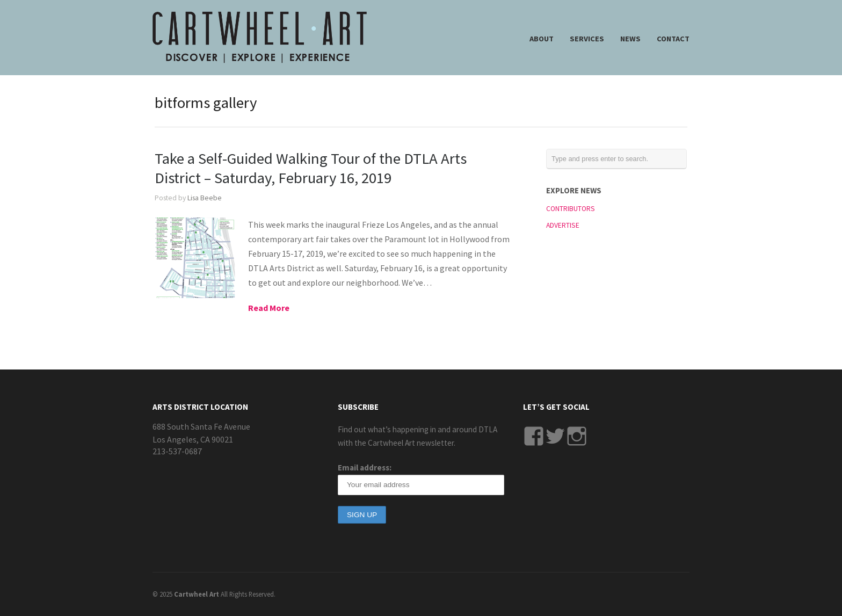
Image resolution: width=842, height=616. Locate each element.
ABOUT (542, 39)
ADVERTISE (563, 225)
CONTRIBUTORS (571, 209)
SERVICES (587, 39)
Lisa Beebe (205, 198)
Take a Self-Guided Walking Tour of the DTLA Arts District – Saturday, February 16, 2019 (311, 168)
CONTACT (673, 39)
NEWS (630, 39)
